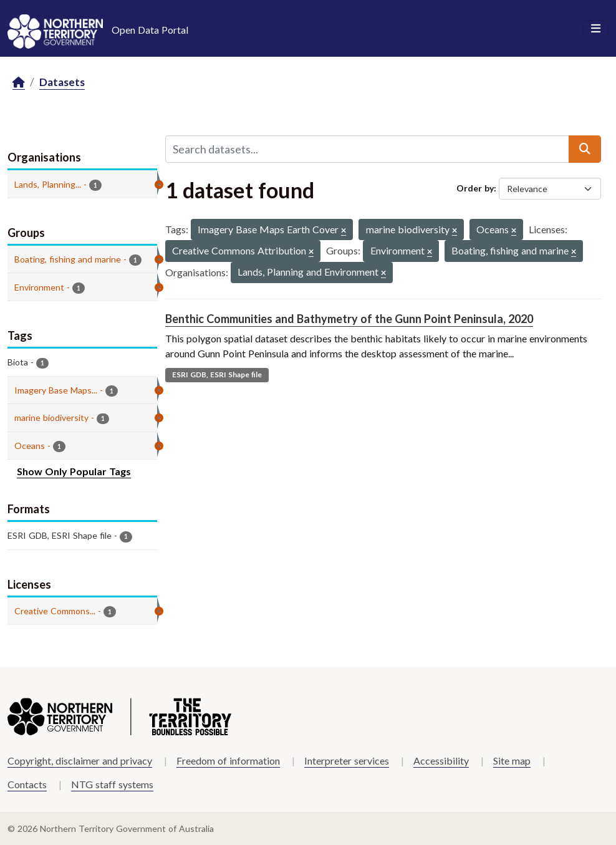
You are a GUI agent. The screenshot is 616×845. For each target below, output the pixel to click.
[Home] (19, 83)
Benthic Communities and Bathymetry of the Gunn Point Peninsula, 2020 (349, 319)
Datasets (62, 82)
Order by (475, 188)
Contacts (27, 784)
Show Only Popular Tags (74, 471)
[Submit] (585, 149)
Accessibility (441, 760)
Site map (512, 760)
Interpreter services (347, 760)
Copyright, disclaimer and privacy (80, 760)
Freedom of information (228, 760)
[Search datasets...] (367, 149)
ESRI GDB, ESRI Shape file (217, 374)
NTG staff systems (112, 784)
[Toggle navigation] (596, 29)
